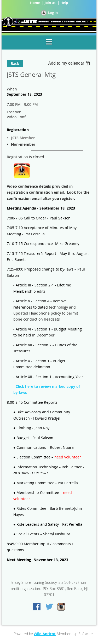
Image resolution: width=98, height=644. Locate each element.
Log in (53, 13)
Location (14, 112)
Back (15, 63)
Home (35, 3)
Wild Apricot (45, 634)
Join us (50, 3)
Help (64, 3)
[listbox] (70, 63)
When (12, 89)
